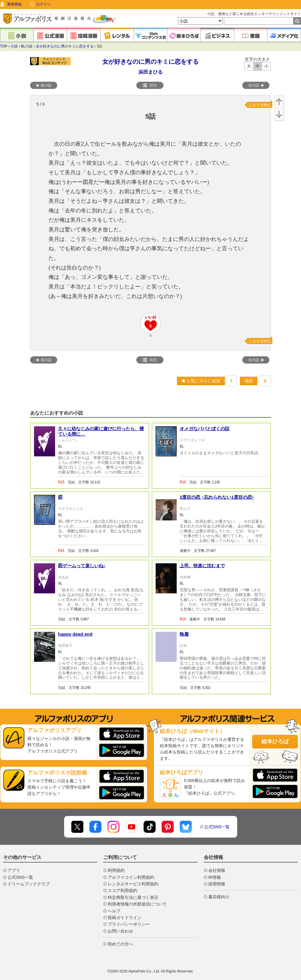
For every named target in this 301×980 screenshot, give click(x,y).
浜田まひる (150, 72)
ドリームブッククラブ (29, 884)
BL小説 (27, 46)
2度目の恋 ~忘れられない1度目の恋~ (217, 497)
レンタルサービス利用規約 (133, 884)
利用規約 (116, 870)
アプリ (14, 870)
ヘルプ (114, 911)
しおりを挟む (260, 105)
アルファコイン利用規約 (131, 877)
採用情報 (217, 884)
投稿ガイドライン (125, 918)
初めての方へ (120, 944)
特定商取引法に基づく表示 (133, 897)
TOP (4, 46)
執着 (184, 634)
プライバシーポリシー (129, 924)
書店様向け (219, 897)
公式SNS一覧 (217, 827)
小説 (14, 46)
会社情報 (217, 870)
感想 (249, 381)
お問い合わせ (120, 931)
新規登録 (14, 4)
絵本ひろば (275, 741)
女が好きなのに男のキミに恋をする (65, 46)
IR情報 (215, 877)
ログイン (43, 4)
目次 (150, 85)
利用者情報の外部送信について (137, 904)
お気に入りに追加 (201, 381)
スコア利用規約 (123, 890)
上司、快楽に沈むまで (202, 566)
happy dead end (75, 634)
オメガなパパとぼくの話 (205, 429)
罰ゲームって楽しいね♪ (82, 566)
